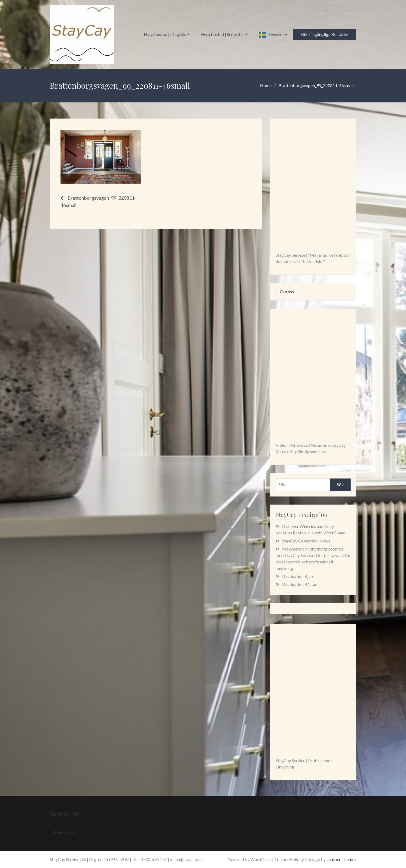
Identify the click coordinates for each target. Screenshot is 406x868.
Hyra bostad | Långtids (165, 34)
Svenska (276, 34)
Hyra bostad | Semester (222, 34)
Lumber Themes (341, 859)
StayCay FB (65, 814)
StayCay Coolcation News (306, 541)
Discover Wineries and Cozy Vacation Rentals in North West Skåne (310, 529)
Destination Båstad (300, 584)
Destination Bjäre (298, 576)
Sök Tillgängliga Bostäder (325, 34)
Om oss (287, 292)
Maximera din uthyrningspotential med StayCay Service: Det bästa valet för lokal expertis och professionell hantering (313, 558)
